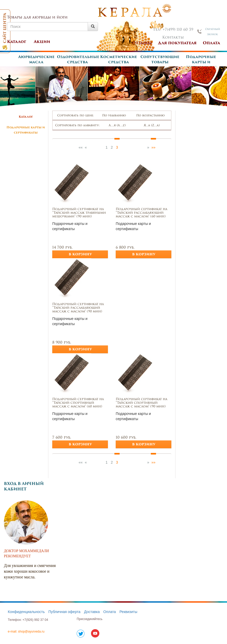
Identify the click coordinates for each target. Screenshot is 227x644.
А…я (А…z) (119, 126)
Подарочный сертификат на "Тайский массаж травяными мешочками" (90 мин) (79, 213)
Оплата (211, 43)
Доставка (92, 612)
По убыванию (116, 116)
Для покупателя (177, 43)
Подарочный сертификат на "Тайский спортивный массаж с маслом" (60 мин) (78, 403)
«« (81, 147)
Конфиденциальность (26, 612)
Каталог (17, 42)
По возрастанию (153, 116)
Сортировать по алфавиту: (77, 126)
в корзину (80, 254)
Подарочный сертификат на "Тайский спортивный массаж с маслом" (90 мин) (141, 403)
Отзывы (142, 43)
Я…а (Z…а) (154, 126)
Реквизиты (128, 612)
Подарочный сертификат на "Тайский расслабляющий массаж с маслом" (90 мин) (78, 308)
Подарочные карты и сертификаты (201, 62)
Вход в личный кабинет (24, 487)
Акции (42, 42)
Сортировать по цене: (76, 116)
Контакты (173, 38)
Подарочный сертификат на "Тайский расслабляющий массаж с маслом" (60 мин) (141, 213)
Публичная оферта (64, 612)
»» (153, 147)
